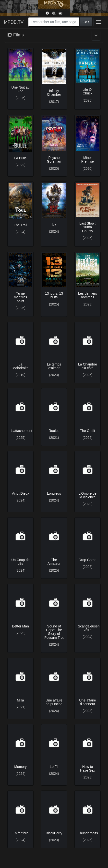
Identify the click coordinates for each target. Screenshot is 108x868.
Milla (20, 700)
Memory (20, 767)
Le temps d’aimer (54, 366)
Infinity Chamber (54, 93)
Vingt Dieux (20, 493)
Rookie (54, 431)
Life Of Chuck (88, 91)
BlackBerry (54, 833)
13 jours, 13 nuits (54, 295)
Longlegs (54, 493)
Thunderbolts (88, 833)
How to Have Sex (88, 769)
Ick (54, 225)
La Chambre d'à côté (88, 366)
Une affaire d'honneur (87, 702)
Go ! (86, 22)
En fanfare (20, 833)
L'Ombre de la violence (88, 495)
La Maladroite (20, 366)
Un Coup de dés (20, 562)
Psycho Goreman (54, 160)
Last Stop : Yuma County (88, 227)
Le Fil (54, 767)
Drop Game (87, 560)
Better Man (20, 626)
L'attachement (22, 431)
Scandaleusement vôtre (92, 628)
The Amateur (54, 562)
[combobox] (54, 22)
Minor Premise (88, 160)
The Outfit (88, 431)
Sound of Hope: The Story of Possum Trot (54, 632)
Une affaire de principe (54, 702)
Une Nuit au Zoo (21, 89)
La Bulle (20, 158)
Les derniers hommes (88, 295)
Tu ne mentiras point (21, 297)
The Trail (20, 225)
